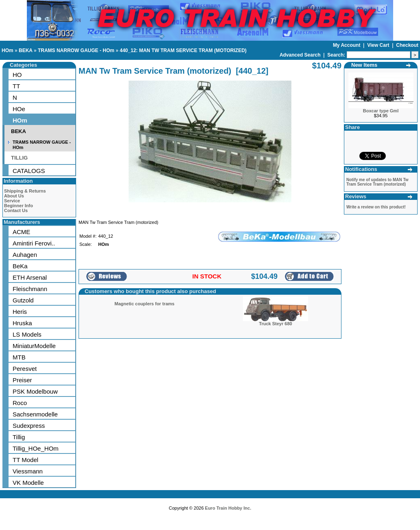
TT (16, 86)
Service (12, 201)
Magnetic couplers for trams (144, 304)
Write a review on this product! (376, 207)
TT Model (25, 460)
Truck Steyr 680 (275, 324)
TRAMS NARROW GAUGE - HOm (76, 50)
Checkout (407, 45)
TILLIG (19, 158)
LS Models (27, 334)
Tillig (19, 437)
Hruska (22, 323)
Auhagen (25, 255)
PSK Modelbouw (35, 391)
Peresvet (25, 369)
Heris (20, 312)
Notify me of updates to (377, 182)
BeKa (20, 266)
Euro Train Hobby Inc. (228, 508)
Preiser (22, 380)
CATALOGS (29, 171)
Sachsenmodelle (35, 414)
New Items (364, 65)
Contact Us (16, 210)
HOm (8, 50)
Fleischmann (30, 289)
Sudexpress (29, 426)
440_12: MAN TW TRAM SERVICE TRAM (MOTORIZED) (183, 50)
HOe (19, 109)
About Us (14, 196)
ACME (21, 232)
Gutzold (23, 300)
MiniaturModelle (34, 346)
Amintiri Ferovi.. (34, 243)
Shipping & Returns (25, 191)
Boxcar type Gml (381, 111)
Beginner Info (19, 206)
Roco (20, 403)
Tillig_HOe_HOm (36, 448)
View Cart (379, 45)
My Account (347, 45)
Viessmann (28, 471)
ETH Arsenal (30, 277)
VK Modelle (28, 483)
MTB (19, 357)
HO (17, 75)
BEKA (26, 50)
